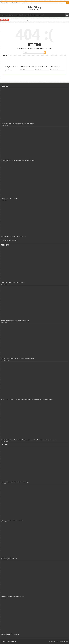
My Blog (34, 7)
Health (43, 15)
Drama (26, 15)
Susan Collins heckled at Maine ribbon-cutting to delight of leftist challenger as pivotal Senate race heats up (29, 440)
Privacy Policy (30, 3)
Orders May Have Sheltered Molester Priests (13, 283)
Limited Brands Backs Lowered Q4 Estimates (56, 67)
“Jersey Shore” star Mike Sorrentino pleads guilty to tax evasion (18, 124)
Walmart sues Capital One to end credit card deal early (15, 321)
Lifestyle (31, 15)
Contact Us (9, 3)
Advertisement (22, 3)
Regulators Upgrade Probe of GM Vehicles (27, 67)
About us (3, 3)
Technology (37, 15)
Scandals (21, 15)
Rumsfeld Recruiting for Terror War (10, 634)
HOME (3, 15)
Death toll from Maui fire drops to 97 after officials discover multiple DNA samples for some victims (27, 399)
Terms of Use (15, 3)
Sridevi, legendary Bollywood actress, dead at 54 (13, 236)
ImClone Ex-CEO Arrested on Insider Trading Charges (20, 20)
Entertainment (9, 15)
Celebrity (16, 15)
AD (57, 642)
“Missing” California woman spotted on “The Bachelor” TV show (18, 160)
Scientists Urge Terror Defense (9, 558)
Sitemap (66, 642)
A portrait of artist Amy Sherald (9, 198)
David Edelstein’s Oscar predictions (10, 240)
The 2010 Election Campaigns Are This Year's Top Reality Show (17, 359)
